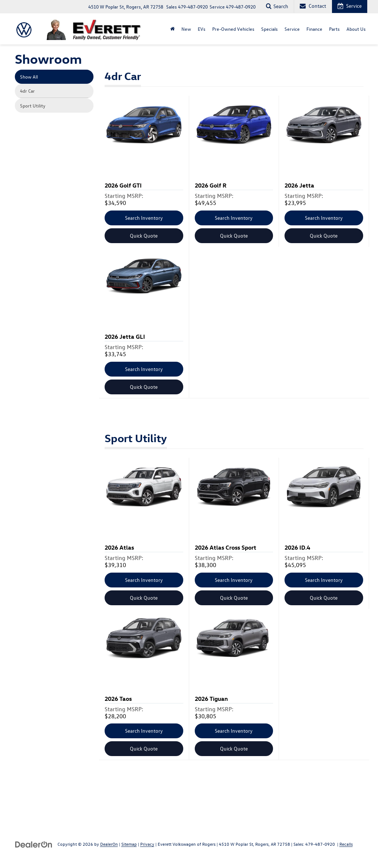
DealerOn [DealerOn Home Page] (109, 844)
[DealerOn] (34, 844)
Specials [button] (269, 29)
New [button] (186, 29)
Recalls (346, 844)
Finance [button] (314, 29)
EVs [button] (202, 29)
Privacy (147, 844)
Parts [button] (334, 29)
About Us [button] (356, 29)
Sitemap (129, 844)
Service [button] (292, 29)
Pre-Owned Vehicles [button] (233, 29)
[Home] (172, 29)
